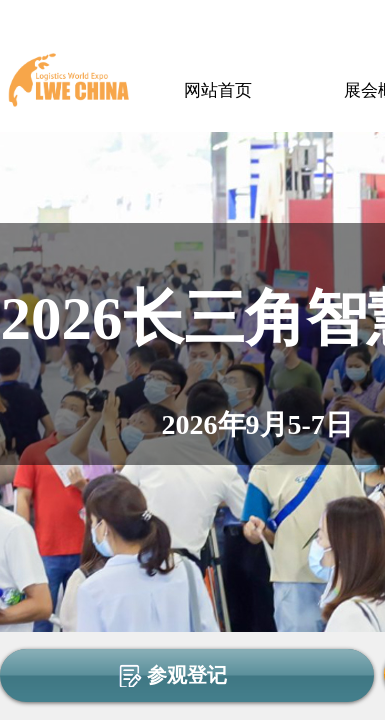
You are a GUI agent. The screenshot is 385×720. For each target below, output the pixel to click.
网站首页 (218, 90)
